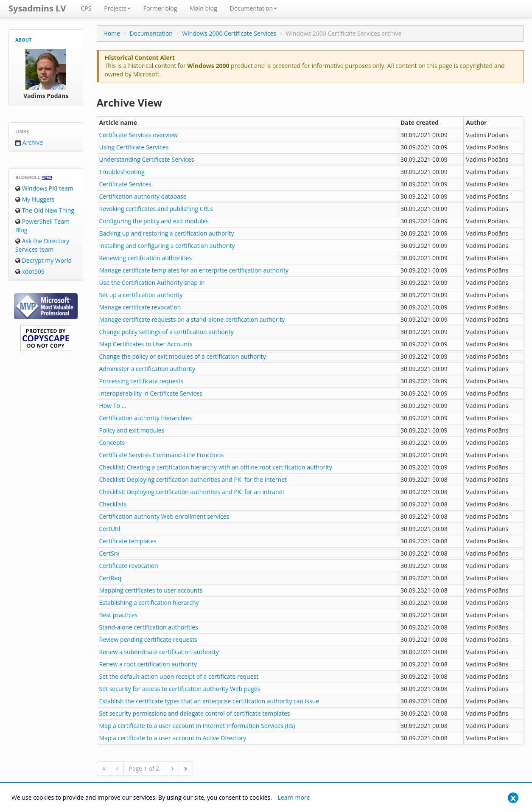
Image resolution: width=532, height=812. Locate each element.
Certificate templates (128, 541)
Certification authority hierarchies (146, 418)
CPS (86, 8)
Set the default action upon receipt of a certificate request (179, 676)
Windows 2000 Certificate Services (229, 33)
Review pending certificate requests (148, 639)
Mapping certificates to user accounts (151, 590)
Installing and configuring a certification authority (167, 246)
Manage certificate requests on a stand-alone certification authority (192, 319)
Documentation (254, 8)
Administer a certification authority (147, 369)
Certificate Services (125, 184)
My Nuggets (35, 199)
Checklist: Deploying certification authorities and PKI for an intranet (192, 492)
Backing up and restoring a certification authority (167, 233)
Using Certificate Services (134, 147)
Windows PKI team (44, 188)
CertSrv (109, 553)
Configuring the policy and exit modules (154, 221)
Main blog (203, 8)
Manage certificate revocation (140, 307)
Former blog (160, 8)
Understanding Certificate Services (147, 159)
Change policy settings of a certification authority (167, 332)
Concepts (112, 443)
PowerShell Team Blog (42, 226)
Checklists (113, 504)
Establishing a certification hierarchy (149, 603)
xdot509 (30, 271)
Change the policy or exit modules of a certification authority (183, 356)
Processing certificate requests (141, 381)
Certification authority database (143, 196)
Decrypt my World (43, 260)
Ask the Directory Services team (42, 245)
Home (112, 33)
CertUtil (110, 529)
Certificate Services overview (139, 135)
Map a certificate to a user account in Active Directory (173, 738)
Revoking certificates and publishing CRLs (156, 209)
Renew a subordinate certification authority (159, 652)
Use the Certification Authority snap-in (152, 282)
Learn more (294, 797)
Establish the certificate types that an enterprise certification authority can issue (209, 701)
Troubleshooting (122, 172)
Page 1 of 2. (145, 768)
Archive (29, 142)
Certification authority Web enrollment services (164, 516)
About (23, 40)
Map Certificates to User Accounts (146, 344)
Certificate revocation (129, 566)
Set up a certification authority (141, 295)
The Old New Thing (45, 210)
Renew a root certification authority (148, 664)
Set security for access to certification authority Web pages (180, 689)
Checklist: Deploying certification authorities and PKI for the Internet (193, 479)
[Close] (513, 798)
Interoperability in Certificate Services (151, 393)
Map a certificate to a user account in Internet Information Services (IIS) (197, 726)
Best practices (119, 615)
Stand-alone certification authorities (149, 627)
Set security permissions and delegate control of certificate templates (195, 713)
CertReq (110, 578)
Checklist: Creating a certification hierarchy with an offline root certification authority (216, 467)
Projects (117, 8)
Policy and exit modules (132, 430)
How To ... (113, 406)
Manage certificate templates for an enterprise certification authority (194, 270)
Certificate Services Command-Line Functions (162, 455)
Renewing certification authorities (146, 258)
